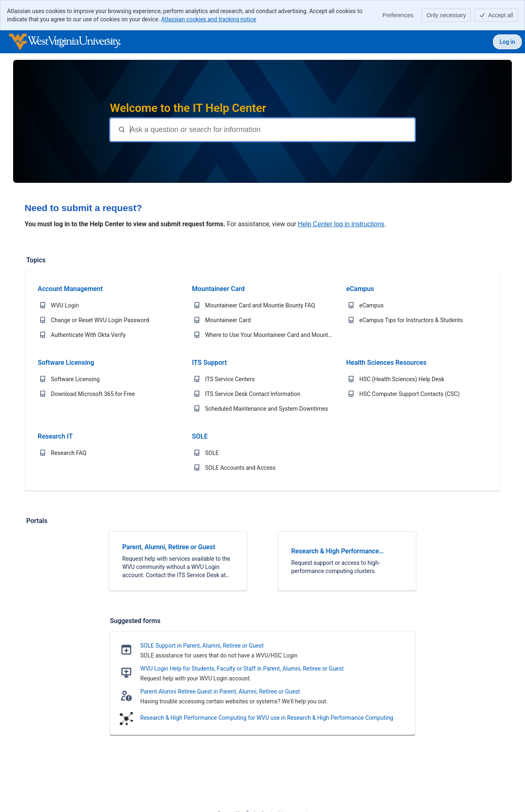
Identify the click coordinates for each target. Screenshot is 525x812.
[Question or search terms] (272, 130)
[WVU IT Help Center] (65, 42)
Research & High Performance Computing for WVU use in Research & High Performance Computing (267, 718)
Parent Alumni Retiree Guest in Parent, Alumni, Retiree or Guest (220, 691)
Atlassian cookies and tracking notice (209, 19)
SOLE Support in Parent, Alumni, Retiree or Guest (202, 646)
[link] (178, 561)
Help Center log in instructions (341, 224)
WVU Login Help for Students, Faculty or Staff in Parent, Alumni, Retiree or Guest (242, 669)
